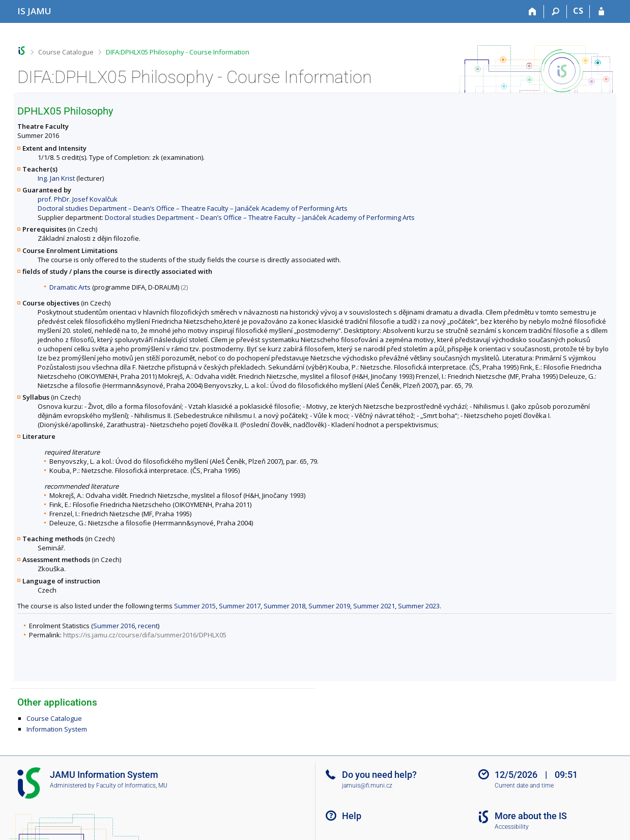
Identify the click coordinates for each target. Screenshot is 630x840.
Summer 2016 (114, 626)
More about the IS (531, 816)
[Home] (533, 12)
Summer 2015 (195, 606)
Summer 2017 (240, 606)
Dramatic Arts (70, 287)
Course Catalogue (66, 52)
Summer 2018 (284, 606)
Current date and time (524, 786)
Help (352, 816)
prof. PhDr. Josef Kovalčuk (78, 199)
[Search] (555, 12)
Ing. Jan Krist (56, 178)
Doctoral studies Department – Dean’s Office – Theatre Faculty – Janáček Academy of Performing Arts (193, 208)
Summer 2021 (374, 606)
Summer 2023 (419, 606)
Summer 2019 (329, 606)
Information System (57, 729)
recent (148, 626)
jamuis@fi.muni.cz (367, 786)
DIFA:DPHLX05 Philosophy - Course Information (178, 52)
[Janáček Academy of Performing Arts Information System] (34, 11)
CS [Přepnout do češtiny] (578, 11)
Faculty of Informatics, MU (132, 786)
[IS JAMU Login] (601, 12)
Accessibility (512, 827)
